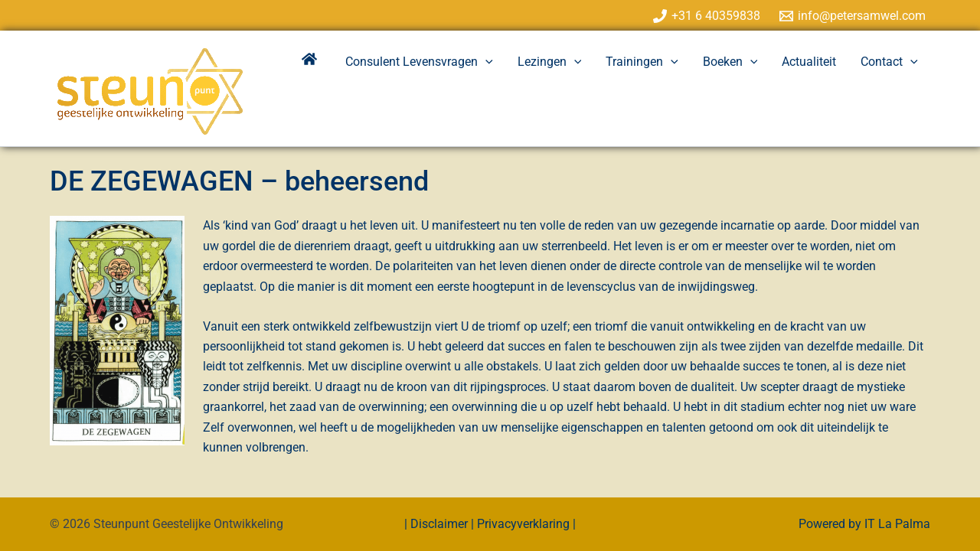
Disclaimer (441, 524)
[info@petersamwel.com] (852, 16)
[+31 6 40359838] (706, 16)
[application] (485, 62)
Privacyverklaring (523, 524)
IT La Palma (897, 524)
